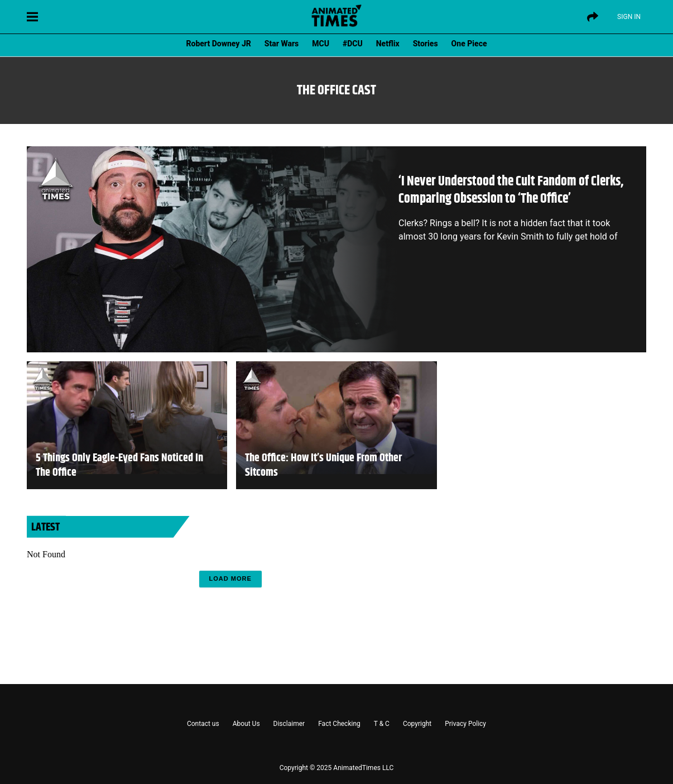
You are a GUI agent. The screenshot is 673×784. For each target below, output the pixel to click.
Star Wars (282, 44)
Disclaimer (289, 724)
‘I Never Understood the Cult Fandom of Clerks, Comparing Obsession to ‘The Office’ (511, 190)
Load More (230, 579)
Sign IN (629, 17)
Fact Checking (339, 724)
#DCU (353, 44)
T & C (382, 724)
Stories (426, 44)
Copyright (417, 724)
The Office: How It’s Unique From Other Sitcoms (323, 466)
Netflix (388, 44)
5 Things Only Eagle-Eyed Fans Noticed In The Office (119, 466)
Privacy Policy (465, 724)
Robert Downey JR (218, 44)
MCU (321, 44)
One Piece (469, 44)
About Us (246, 724)
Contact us (203, 724)
